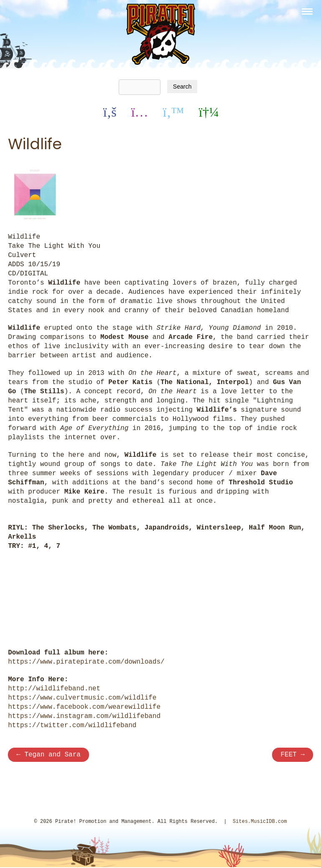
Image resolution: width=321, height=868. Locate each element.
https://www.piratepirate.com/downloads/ (86, 661)
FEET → (293, 755)
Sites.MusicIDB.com (260, 822)
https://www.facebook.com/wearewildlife (84, 706)
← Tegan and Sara (48, 755)
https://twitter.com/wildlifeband (72, 725)
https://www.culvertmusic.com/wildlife (82, 697)
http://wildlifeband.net (54, 688)
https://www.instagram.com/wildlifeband (84, 715)
